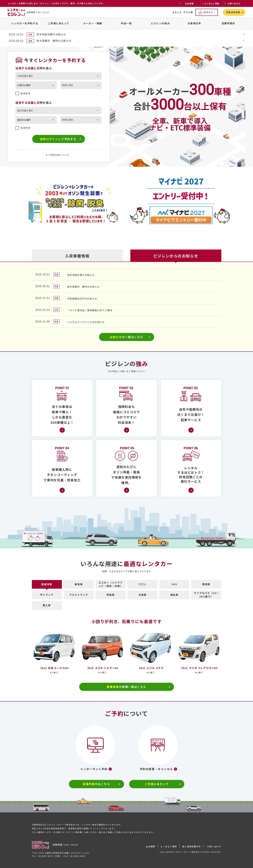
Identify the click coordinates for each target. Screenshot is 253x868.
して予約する (58, 139)
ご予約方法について (59, 155)
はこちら (96, 784)
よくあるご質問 (169, 846)
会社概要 (150, 846)
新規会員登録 (233, 12)
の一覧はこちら (127, 337)
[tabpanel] (73, 202)
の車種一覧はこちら (126, 687)
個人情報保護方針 (192, 846)
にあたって (157, 784)
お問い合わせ (214, 846)
